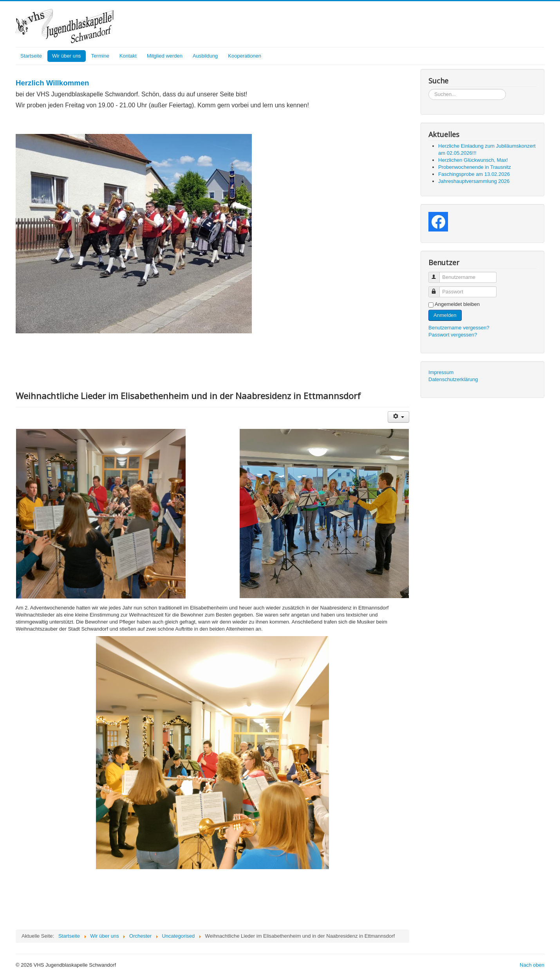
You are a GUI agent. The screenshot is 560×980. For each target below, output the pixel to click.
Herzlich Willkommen (52, 83)
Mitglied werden (165, 56)
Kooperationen (245, 56)
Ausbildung (205, 56)
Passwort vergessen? (453, 335)
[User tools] (398, 417)
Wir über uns (67, 56)
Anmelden (445, 315)
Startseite (31, 56)
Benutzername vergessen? (459, 328)
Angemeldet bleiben (457, 304)
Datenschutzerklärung (453, 379)
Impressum (441, 372)
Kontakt (128, 56)
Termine (100, 56)
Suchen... (429, 89)
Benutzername (438, 274)
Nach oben (532, 965)
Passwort (438, 288)
